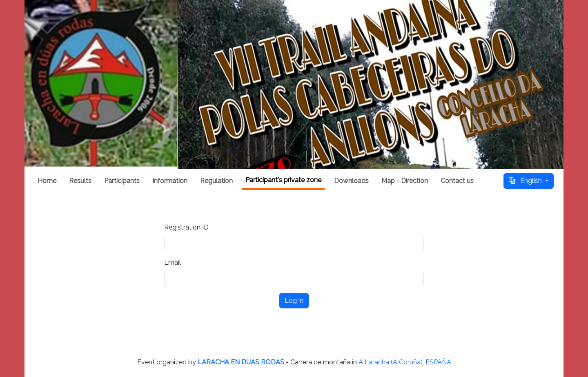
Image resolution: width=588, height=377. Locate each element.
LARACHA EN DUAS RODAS (241, 362)
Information (170, 181)
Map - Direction (405, 181)
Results (80, 181)
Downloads (351, 181)
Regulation (216, 181)
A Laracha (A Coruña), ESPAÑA (405, 362)
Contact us (457, 181)
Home (47, 181)
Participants (122, 181)
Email (173, 262)
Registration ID (186, 227)
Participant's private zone (283, 180)
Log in (294, 300)
